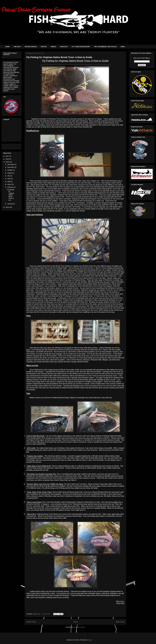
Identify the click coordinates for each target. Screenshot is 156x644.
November (11, 167)
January (10, 204)
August (10, 173)
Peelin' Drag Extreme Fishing (36, 10)
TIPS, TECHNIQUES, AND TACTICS (105, 47)
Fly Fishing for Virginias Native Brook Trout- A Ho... (11, 195)
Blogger (90, 640)
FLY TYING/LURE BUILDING (81, 47)
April (9, 182)
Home (76, 622)
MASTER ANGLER (31, 47)
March (10, 184)
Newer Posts (31, 622)
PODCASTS (64, 47)
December (11, 164)
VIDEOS (53, 47)
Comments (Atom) (80, 627)
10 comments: (46, 614)
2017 (7, 156)
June (9, 179)
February (10, 187)
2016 (7, 159)
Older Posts (120, 622)
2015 (7, 162)
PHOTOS (44, 47)
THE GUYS (17, 47)
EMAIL (123, 47)
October (10, 170)
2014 (7, 207)
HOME (7, 47)
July (9, 176)
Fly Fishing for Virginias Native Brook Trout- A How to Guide (59, 57)
